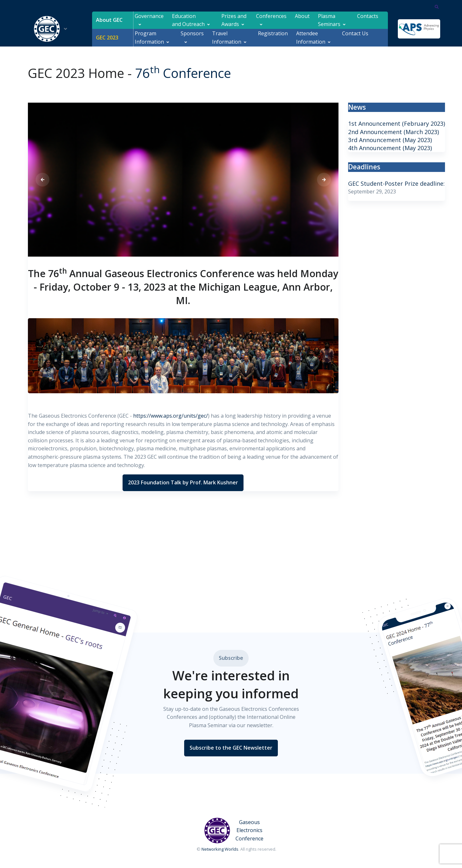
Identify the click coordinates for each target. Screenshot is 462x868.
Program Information (149, 38)
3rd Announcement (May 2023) (390, 140)
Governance (149, 20)
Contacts (368, 20)
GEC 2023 (107, 38)
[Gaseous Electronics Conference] (236, 830)
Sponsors (192, 38)
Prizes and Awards (235, 20)
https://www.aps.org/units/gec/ (171, 416)
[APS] (419, 29)
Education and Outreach (188, 20)
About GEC (109, 20)
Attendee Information (311, 38)
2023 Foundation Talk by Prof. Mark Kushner (183, 482)
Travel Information (227, 38)
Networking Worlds (220, 849)
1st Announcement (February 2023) (397, 123)
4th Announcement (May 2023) (390, 148)
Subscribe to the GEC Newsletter (231, 748)
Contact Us (355, 38)
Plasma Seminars (329, 20)
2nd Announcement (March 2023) (394, 132)
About (302, 20)
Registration (273, 38)
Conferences (271, 20)
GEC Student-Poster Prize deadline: (396, 183)
